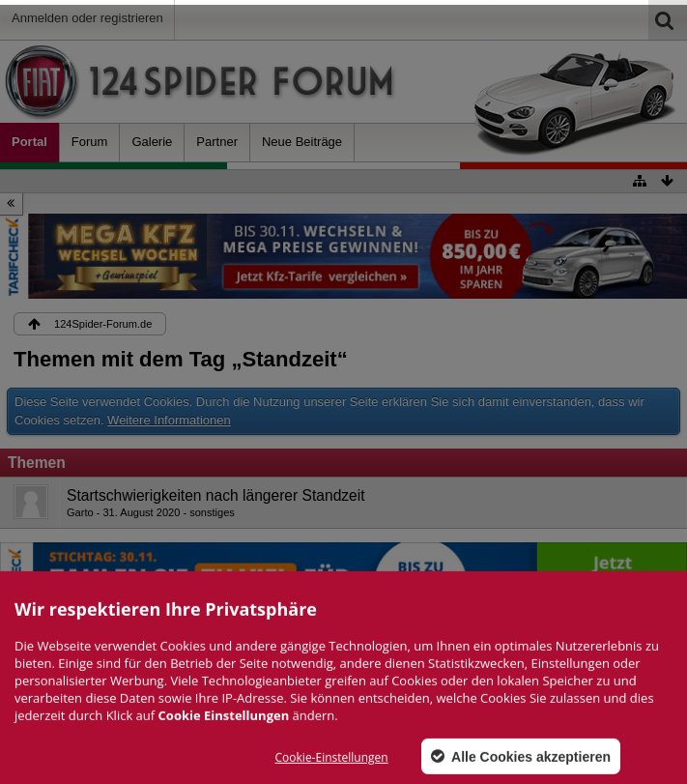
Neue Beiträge (302, 142)
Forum (90, 142)
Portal (29, 142)
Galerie (152, 142)
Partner (217, 142)
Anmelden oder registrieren (87, 18)
